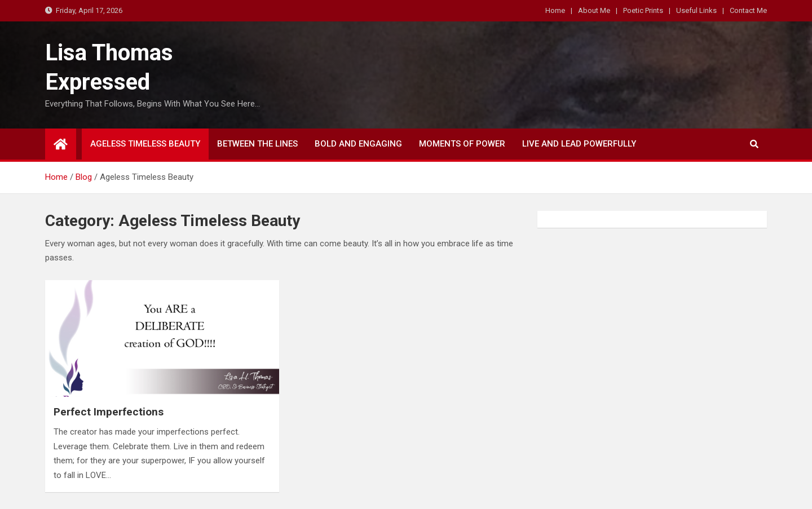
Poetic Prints (643, 10)
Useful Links (696, 10)
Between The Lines (257, 144)
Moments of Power (462, 144)
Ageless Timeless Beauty (145, 144)
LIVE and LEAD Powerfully (579, 144)
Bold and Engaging (358, 144)
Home (555, 10)
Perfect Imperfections (109, 412)
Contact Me (748, 10)
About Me (594, 10)
